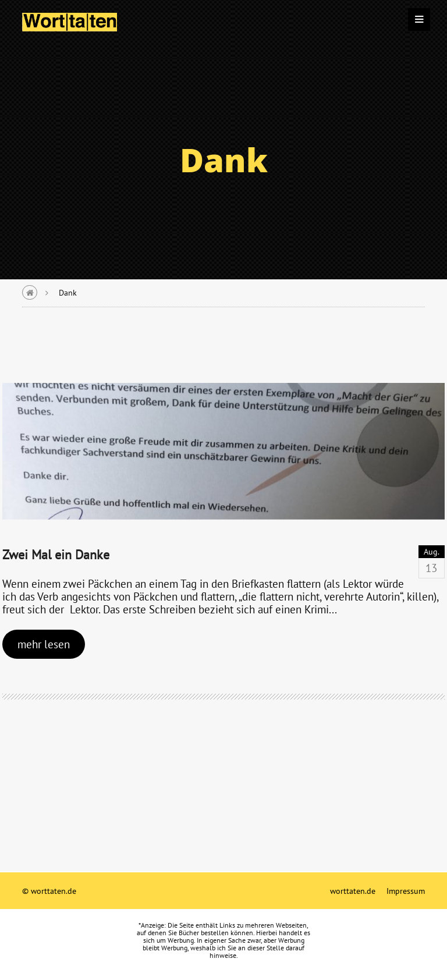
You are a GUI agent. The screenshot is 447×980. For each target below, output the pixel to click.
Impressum (406, 891)
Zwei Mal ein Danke (56, 554)
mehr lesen (44, 644)
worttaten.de (353, 891)
